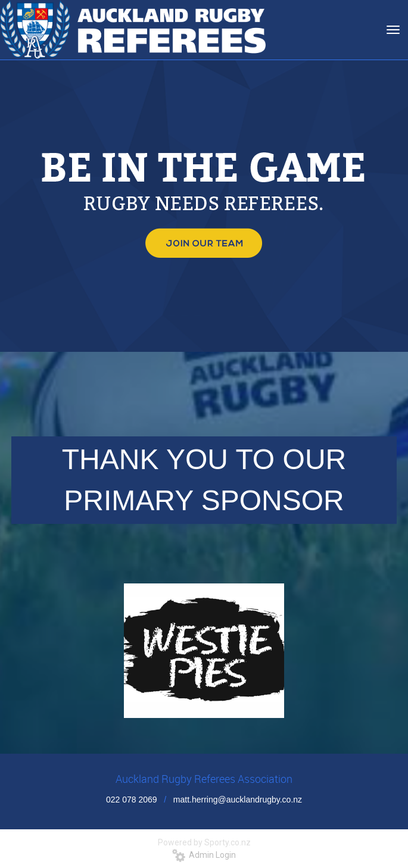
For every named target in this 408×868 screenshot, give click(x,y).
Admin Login (204, 855)
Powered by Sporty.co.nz (204, 842)
